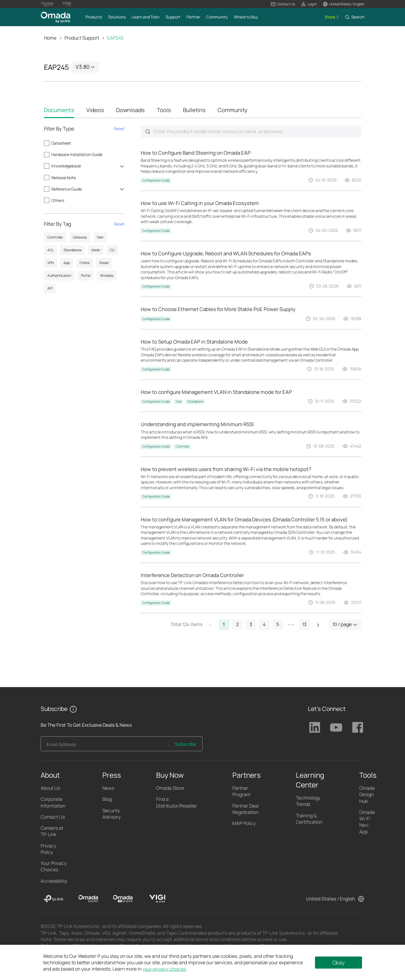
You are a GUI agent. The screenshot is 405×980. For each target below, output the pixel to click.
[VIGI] (157, 899)
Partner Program (241, 792)
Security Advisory (111, 814)
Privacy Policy (48, 849)
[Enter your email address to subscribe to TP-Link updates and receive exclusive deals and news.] (105, 746)
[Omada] (88, 899)
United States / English (330, 899)
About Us (50, 789)
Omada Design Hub (367, 795)
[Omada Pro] (123, 899)
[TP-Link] (54, 899)
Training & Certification (309, 819)
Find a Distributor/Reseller (177, 803)
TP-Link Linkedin (315, 728)
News (108, 789)
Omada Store (170, 789)
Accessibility (54, 881)
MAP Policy (244, 824)
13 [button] (304, 625)
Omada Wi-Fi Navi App (367, 822)
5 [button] (278, 625)
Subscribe (185, 745)
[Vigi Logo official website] (66, 4)
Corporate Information (53, 803)
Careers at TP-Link (52, 832)
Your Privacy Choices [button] (54, 867)
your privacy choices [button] (164, 969)
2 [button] (237, 625)
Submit (148, 132)
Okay (339, 963)
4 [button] (264, 625)
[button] (283, 4)
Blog (107, 800)
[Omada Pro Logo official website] (47, 4)
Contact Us (53, 817)
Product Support (82, 38)
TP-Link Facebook (358, 728)
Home (50, 38)
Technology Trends (308, 802)
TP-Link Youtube (336, 728)
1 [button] (224, 625)
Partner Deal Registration (245, 809)
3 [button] (251, 625)
